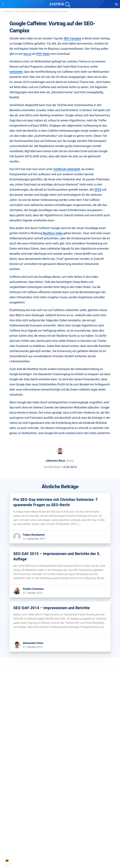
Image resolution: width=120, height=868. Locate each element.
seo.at (27, 54)
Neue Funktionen (60, 838)
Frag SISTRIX (60, 781)
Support (60, 827)
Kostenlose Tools (60, 802)
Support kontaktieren (60, 849)
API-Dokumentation (60, 844)
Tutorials (60, 807)
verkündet (16, 72)
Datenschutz (60, 728)
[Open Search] (116, 4)
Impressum (60, 734)
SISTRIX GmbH (60, 707)
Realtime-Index (53, 233)
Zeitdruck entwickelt (67, 169)
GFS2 (98, 190)
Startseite (9, 11)
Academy (60, 792)
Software (60, 744)
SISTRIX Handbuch (60, 833)
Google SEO (60, 755)
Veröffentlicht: (52, 467)
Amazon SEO (60, 760)
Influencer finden (60, 765)
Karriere (60, 718)
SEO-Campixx (72, 38)
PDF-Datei (43, 54)
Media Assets (60, 817)
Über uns (60, 713)
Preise (60, 750)
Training (60, 786)
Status (60, 854)
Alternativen (60, 812)
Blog (18, 11)
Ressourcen (60, 775)
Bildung (60, 723)
